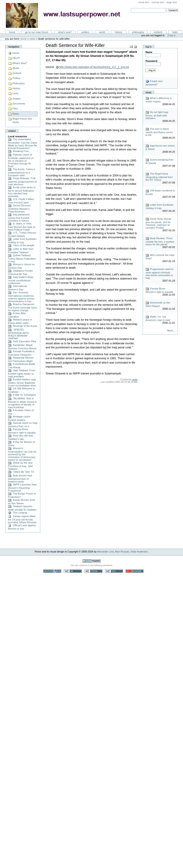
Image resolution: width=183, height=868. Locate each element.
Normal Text (158, 2)
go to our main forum (37, 32)
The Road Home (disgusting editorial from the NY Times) (159, 177)
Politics (85, 32)
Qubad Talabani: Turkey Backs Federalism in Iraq (22, 258)
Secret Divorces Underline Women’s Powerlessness (19, 209)
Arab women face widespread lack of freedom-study (20, 479)
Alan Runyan (122, 552)
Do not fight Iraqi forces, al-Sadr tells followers (157, 115)
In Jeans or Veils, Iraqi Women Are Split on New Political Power (22, 227)
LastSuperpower (66, 15)
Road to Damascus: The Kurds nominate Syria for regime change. (22, 307)
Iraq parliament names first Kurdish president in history (19, 218)
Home (12, 32)
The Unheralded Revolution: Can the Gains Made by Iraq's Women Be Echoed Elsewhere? (23, 144)
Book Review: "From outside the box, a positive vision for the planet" (160, 241)
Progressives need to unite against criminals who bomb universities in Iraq (159, 274)
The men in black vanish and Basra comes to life (159, 132)
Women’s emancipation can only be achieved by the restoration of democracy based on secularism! (22, 454)
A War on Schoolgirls (22, 395)
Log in (173, 35)
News (32, 39)
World (102, 32)
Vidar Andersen (139, 552)
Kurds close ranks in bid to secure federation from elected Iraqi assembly (22, 192)
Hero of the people (21, 245)
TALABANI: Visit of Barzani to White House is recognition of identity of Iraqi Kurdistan (22, 403)
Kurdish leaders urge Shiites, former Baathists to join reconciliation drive (22, 382)
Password (151, 61)
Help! (175, 32)
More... (171, 330)
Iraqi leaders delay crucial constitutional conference (21, 280)
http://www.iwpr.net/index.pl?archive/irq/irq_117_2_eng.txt (94, 67)
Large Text (172, 2)
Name (149, 52)
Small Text (144, 2)
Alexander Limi (106, 552)
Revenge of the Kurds (23, 326)
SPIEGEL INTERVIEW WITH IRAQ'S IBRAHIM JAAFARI (18, 334)
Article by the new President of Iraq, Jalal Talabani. (20, 466)
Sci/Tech (158, 32)
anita (135, 380)
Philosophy (138, 32)
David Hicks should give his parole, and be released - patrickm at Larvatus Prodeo (158, 223)
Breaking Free (18, 151)
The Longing (17, 513)
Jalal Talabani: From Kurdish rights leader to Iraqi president (22, 373)
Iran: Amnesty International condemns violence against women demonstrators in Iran (21, 297)
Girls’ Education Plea (22, 341)
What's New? (65, 32)
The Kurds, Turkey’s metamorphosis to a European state (21, 172)
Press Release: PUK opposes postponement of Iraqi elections (22, 181)
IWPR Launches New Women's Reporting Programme (22, 488)
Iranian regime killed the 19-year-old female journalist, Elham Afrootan (22, 519)
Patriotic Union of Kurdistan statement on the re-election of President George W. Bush (21, 160)
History (119, 32)
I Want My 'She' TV (21, 472)
